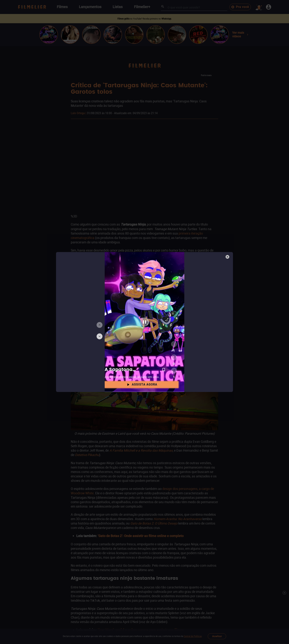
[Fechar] (228, 257)
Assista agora (142, 385)
